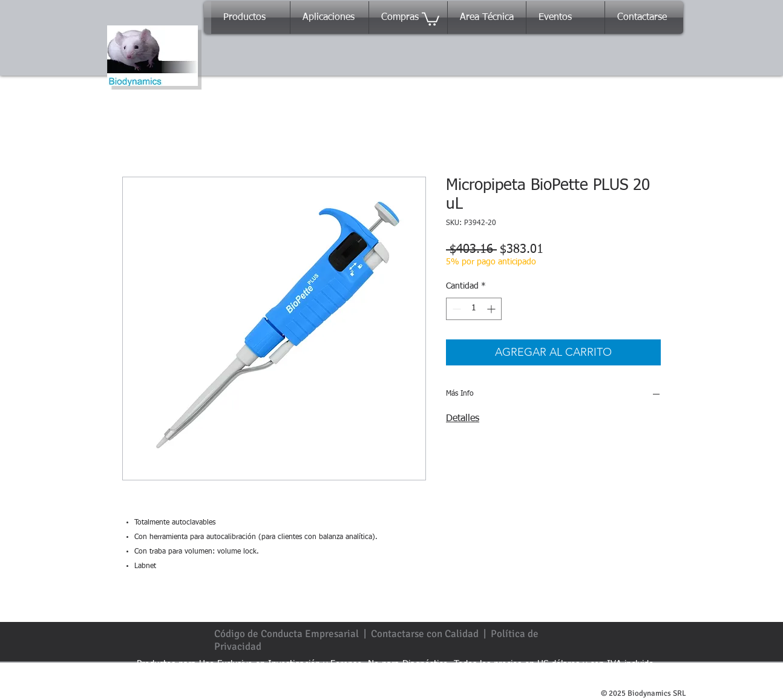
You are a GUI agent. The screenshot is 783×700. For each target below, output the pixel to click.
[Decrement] (455, 309)
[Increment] (492, 309)
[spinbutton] (474, 309)
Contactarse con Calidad (425, 634)
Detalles (463, 419)
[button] (431, 18)
